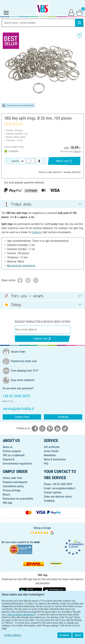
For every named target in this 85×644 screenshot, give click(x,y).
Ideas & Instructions (55, 459)
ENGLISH (42, 602)
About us (8, 447)
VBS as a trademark (14, 455)
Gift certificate (52, 447)
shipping (77, 151)
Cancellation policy (13, 486)
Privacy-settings (12, 490)
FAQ (46, 464)
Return (6, 495)
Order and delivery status (58, 497)
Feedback (63, 417)
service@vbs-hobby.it (64, 488)
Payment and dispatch (15, 482)
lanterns (37, 232)
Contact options (53, 492)
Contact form (22, 417)
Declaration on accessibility (18, 499)
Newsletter (50, 455)
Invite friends (51, 451)
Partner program (12, 451)
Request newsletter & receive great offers (42, 322)
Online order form (13, 478)
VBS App (7, 503)
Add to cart (64, 161)
